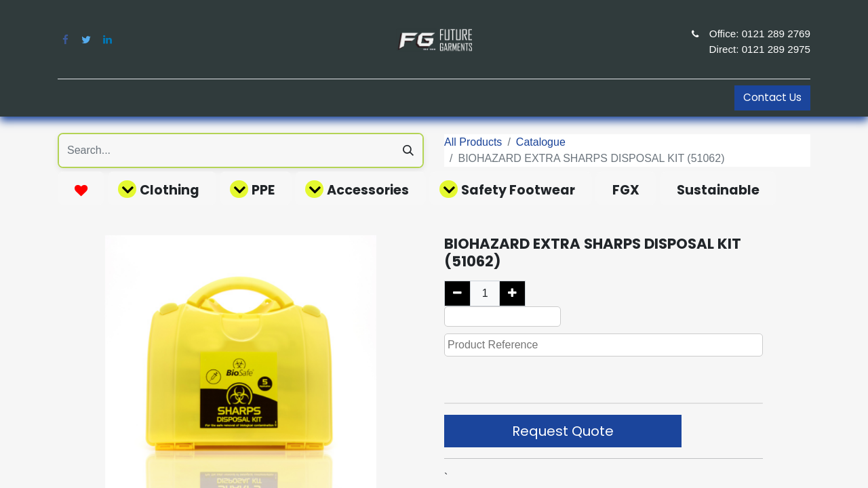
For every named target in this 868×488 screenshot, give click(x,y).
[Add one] (512, 293)
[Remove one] (457, 293)
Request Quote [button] (563, 431)
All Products (473, 142)
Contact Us (772, 97)
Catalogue (541, 142)
